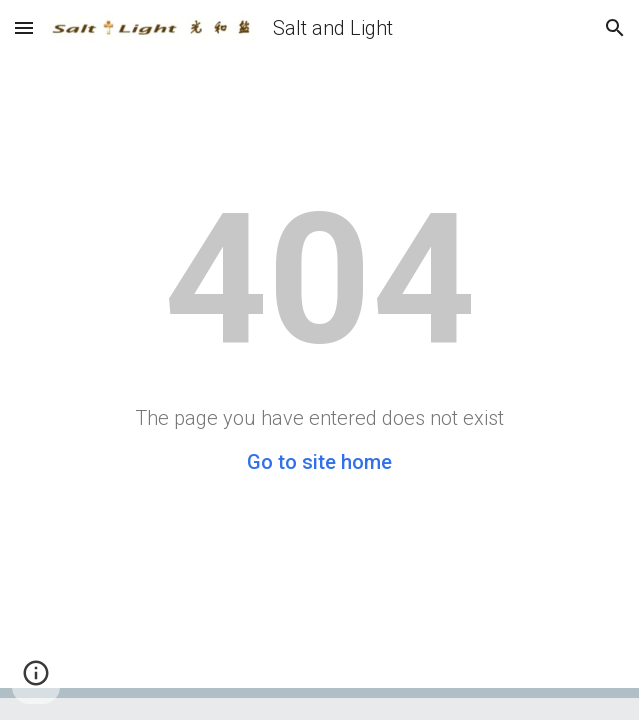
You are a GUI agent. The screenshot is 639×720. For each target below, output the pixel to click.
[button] (24, 27)
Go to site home (319, 462)
